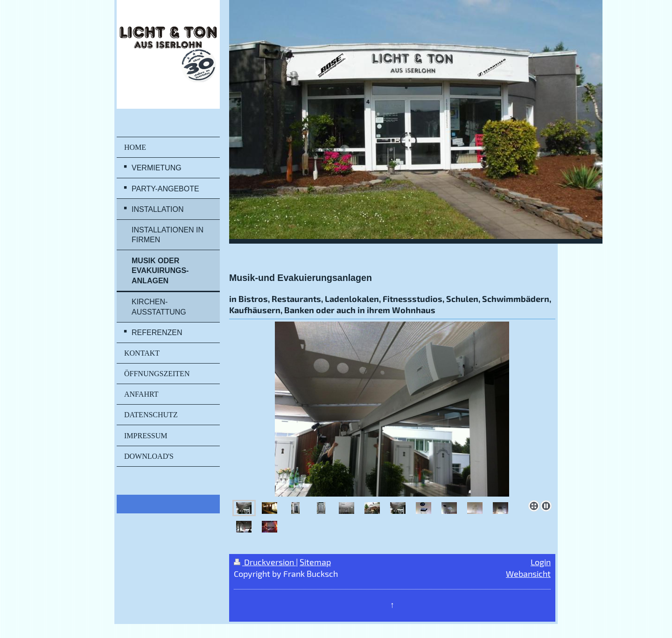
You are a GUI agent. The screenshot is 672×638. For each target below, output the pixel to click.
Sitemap (315, 562)
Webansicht (528, 574)
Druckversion (265, 562)
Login (541, 562)
